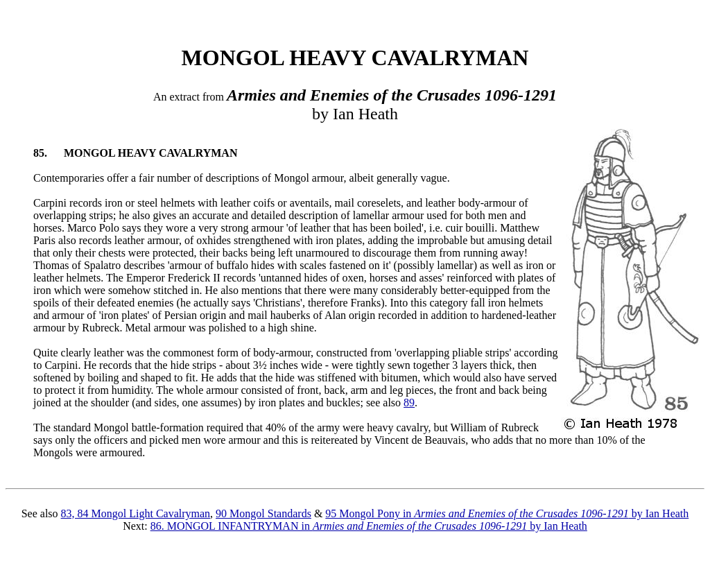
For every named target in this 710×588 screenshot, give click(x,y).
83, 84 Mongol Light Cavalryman (136, 513)
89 (409, 403)
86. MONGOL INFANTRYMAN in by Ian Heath (369, 526)
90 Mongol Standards (263, 513)
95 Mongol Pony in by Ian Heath (507, 513)
